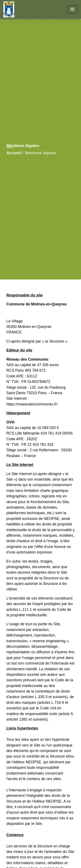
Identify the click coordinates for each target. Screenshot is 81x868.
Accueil (14, 153)
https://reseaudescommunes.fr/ (32, 404)
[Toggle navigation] (72, 9)
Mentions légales (41, 153)
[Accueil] (19, 9)
